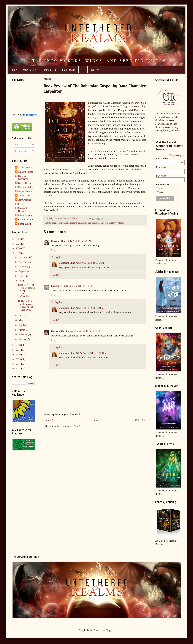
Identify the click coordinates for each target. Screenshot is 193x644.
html (161, 189)
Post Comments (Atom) (68, 426)
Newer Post (50, 420)
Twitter (95, 70)
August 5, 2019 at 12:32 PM (88, 331)
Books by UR (49, 70)
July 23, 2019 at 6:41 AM (80, 241)
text (161, 193)
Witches (120, 223)
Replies (58, 257)
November (24, 262)
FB (83, 70)
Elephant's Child (60, 286)
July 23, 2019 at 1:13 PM (81, 286)
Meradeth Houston (23, 210)
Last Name (161, 176)
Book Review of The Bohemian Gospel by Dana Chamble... (26, 291)
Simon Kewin (25, 224)
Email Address (169, 158)
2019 (19, 253)
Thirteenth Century (107, 223)
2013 (19, 369)
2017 (19, 350)
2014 (19, 364)
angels (55, 223)
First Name (161, 167)
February (23, 334)
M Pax (21, 204)
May (21, 320)
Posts (18, 145)
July (21, 281)
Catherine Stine (67, 263)
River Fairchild (25, 220)
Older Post (140, 420)
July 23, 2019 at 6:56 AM (92, 263)
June (21, 316)
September (24, 271)
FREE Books (69, 70)
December (24, 257)
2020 (19, 248)
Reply (54, 250)
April (22, 325)
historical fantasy (91, 223)
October (23, 267)
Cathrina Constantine (62, 331)
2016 (19, 354)
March (22, 330)
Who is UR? (29, 70)
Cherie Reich (24, 183)
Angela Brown (25, 168)
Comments (20, 151)
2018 (19, 345)
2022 (19, 239)
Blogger (110, 630)
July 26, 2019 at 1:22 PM (92, 308)
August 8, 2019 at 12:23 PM (93, 353)
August (22, 276)
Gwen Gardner (25, 191)
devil (80, 223)
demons (74, 223)
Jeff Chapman (25, 200)
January (23, 339)
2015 (19, 359)
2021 (19, 244)
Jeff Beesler (24, 196)
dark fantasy (64, 223)
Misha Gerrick (25, 215)
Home (14, 70)
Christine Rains (59, 241)
